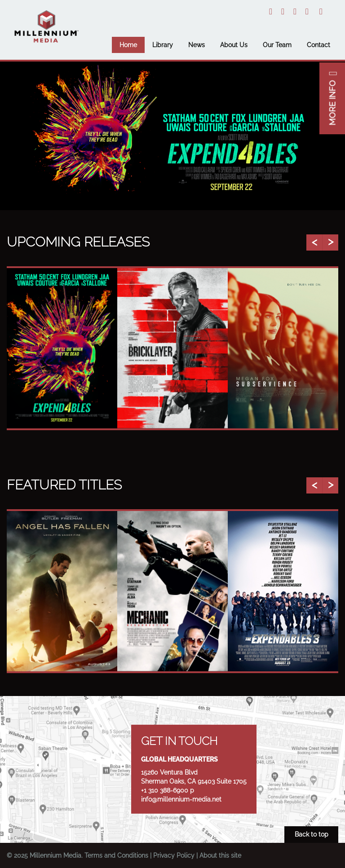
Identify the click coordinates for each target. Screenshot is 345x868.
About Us (234, 45)
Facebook (307, 11)
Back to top (312, 834)
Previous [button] (314, 242)
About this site (220, 855)
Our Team (277, 45)
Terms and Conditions (116, 855)
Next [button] (330, 242)
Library (163, 45)
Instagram (283, 11)
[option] (172, 136)
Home (128, 45)
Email (321, 11)
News (197, 45)
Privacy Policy (174, 855)
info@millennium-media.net (181, 799)
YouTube (295, 11)
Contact (318, 45)
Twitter (271, 11)
